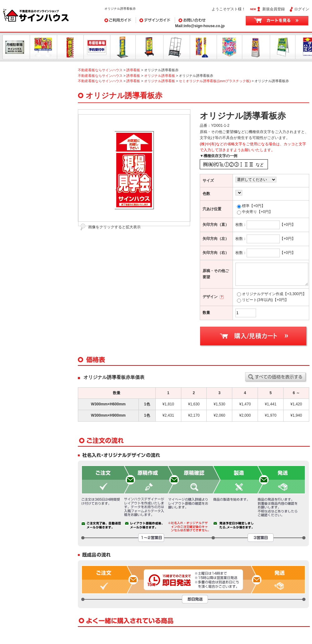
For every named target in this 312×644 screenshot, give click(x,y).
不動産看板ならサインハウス (100, 70)
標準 (251, 206)
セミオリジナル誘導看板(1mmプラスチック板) (215, 81)
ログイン (302, 9)
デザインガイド (156, 20)
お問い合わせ (206, 20)
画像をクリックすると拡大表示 (114, 227)
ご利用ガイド (120, 20)
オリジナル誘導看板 (160, 76)
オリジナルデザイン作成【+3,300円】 (272, 294)
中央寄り (255, 212)
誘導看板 (133, 70)
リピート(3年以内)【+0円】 (263, 300)
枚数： (258, 225)
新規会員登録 (274, 9)
